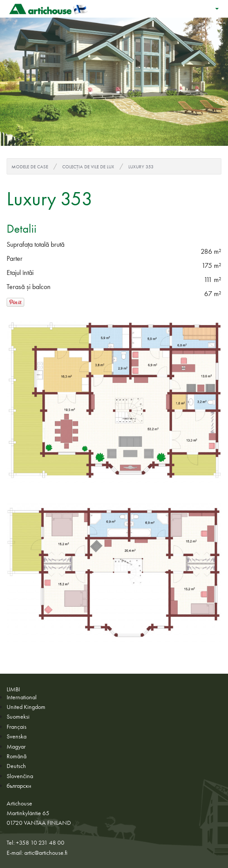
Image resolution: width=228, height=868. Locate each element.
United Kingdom (26, 707)
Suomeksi (18, 716)
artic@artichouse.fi (46, 853)
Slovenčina (20, 776)
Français (17, 727)
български (19, 786)
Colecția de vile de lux (88, 167)
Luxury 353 (141, 167)
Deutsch (16, 766)
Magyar (16, 746)
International (22, 697)
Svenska (17, 736)
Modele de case (30, 167)
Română (17, 756)
